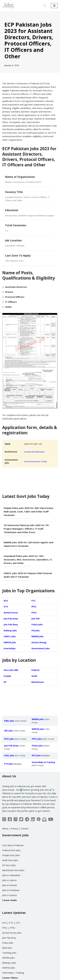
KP (5, 682)
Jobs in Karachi (10, 885)
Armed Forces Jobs (12, 933)
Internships (10, 648)
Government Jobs (41, 648)
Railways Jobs (9, 963)
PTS (33, 601)
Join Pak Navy (11, 625)
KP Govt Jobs (9, 865)
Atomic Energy (39, 642)
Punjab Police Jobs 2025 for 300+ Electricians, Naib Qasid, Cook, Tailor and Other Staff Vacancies (29, 512)
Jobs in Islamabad (11, 875)
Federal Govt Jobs (11, 850)
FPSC (34, 607)
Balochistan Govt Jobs (13, 870)
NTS (6, 601)
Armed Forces (11, 613)
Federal (35, 670)
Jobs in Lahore (9, 880)
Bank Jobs (7, 948)
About (5, 828)
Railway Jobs (10, 631)
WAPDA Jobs (10, 642)
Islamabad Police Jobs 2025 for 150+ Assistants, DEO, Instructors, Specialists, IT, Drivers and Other (28, 560)
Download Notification (34, 452)
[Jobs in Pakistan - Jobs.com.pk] (8, 6)
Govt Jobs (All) (11, 670)
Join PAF (36, 619)
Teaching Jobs (9, 953)
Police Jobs (37, 625)
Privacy (14, 828)
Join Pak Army (11, 619)
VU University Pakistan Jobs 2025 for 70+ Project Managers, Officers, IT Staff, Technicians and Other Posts (27, 529)
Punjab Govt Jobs (11, 855)
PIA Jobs (36, 631)
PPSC (34, 613)
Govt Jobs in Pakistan (13, 845)
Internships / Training (13, 973)
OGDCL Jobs (10, 636)
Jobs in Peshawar (11, 890)
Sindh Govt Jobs (10, 860)
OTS (6, 607)
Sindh (34, 676)
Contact (25, 828)
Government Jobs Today (35, 461)
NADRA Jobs (37, 636)
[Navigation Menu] (54, 6)
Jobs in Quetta (9, 895)
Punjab (7, 676)
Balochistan (38, 682)
